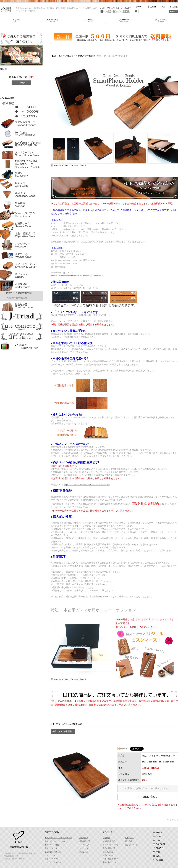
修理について (108, 855)
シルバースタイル (52, 859)
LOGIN (153, 7)
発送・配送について (111, 859)
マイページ (89, 21)
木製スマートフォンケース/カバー (58, 838)
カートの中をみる (141, 7)
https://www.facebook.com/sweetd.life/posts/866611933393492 (77, 276)
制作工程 (129, 841)
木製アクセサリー (52, 848)
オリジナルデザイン (53, 852)
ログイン (157, 840)
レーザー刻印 (85, 845)
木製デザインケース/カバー (56, 841)
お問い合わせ (126, 21)
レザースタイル (51, 855)
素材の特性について (111, 862)
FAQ (163, 7)
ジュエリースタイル (53, 862)
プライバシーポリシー (112, 845)
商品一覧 (54, 21)
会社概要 (161, 21)
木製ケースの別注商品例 (19, 293)
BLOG (173, 7)
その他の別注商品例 (16, 298)
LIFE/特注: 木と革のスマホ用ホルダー (6, 9)
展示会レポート (131, 845)
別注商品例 (68, 56)
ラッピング (84, 852)
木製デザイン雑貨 (52, 845)
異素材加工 (129, 838)
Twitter (157, 856)
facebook (158, 860)
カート (157, 836)
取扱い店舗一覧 (109, 848)
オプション (84, 848)
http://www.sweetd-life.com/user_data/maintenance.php (87, 485)
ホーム (18, 21)
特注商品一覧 (85, 841)
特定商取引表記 (109, 841)
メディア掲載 (108, 852)
